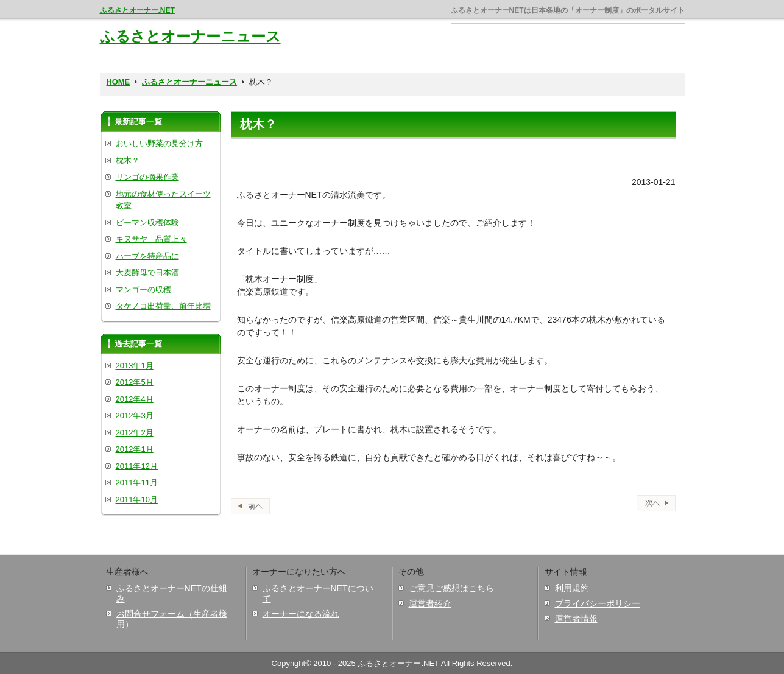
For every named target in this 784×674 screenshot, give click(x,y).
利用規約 (572, 588)
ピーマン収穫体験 (147, 223)
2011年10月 (137, 500)
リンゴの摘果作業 (147, 177)
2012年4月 (135, 399)
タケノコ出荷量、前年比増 (163, 306)
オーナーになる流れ (301, 614)
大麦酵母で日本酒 (147, 272)
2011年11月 (137, 483)
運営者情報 (576, 619)
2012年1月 (135, 449)
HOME (118, 82)
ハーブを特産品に (147, 256)
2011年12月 (137, 466)
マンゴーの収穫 (143, 290)
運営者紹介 (430, 603)
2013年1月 (135, 366)
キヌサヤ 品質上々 (151, 239)
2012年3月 (135, 416)
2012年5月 (135, 382)
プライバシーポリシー (598, 603)
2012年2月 (135, 433)
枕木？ (128, 160)
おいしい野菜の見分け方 (159, 143)
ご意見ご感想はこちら (451, 588)
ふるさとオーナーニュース (190, 36)
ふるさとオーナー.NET (137, 10)
